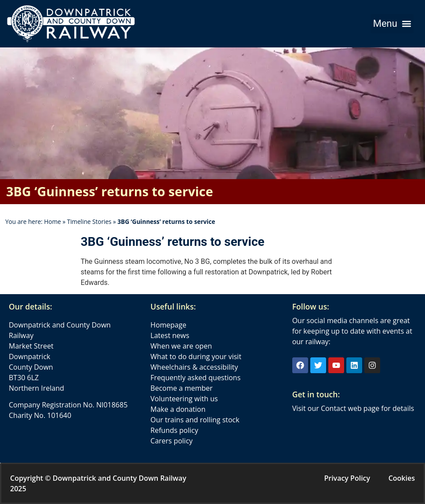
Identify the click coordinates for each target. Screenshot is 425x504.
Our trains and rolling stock (195, 420)
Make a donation (178, 409)
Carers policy (171, 441)
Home (52, 221)
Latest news (170, 335)
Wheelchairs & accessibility (194, 367)
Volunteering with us (184, 399)
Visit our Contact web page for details (353, 408)
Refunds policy (174, 430)
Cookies (402, 478)
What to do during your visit (196, 356)
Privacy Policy (347, 478)
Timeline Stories (89, 221)
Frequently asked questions (195, 378)
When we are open (181, 346)
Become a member (182, 388)
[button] (392, 24)
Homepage (168, 325)
